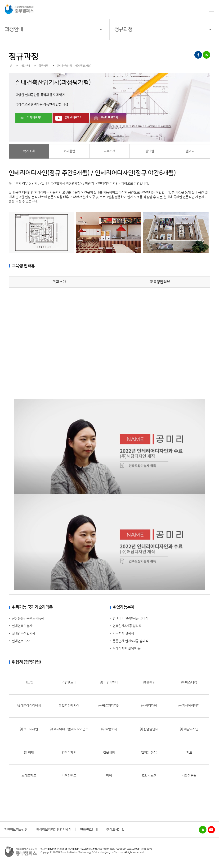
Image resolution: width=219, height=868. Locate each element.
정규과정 (123, 29)
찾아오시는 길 (115, 830)
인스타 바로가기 (109, 118)
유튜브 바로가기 (73, 118)
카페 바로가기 (35, 118)
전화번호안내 (89, 830)
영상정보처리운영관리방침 (54, 830)
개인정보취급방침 (16, 830)
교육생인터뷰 (160, 282)
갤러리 (190, 151)
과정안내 (14, 29)
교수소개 (109, 151)
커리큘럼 (69, 151)
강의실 (150, 151)
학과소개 (29, 151)
